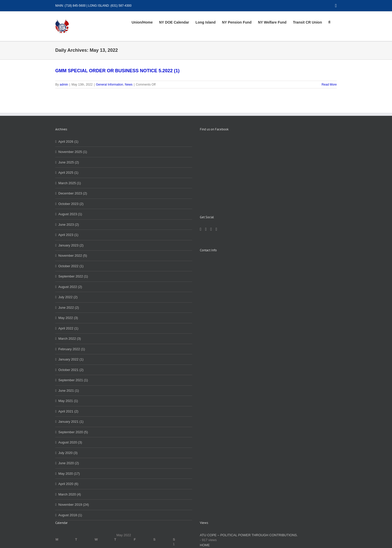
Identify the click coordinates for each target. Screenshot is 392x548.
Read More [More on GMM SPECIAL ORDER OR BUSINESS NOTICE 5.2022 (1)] (329, 85)
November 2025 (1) (73, 152)
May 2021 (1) (68, 401)
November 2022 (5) (73, 256)
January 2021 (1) (71, 422)
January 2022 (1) (71, 359)
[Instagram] (211, 171)
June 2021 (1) (69, 391)
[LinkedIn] (206, 171)
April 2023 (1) (68, 235)
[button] (329, 22)
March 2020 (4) (70, 494)
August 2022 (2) (70, 287)
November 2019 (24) (74, 505)
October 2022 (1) (71, 266)
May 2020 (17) (69, 474)
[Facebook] (201, 171)
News (129, 85)
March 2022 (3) (70, 339)
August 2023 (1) (70, 214)
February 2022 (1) (72, 349)
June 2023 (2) (69, 225)
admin (64, 85)
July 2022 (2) (68, 297)
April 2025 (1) (68, 173)
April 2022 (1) (68, 328)
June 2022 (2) (69, 308)
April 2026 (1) (68, 142)
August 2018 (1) (70, 515)
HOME (205, 545)
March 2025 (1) (70, 183)
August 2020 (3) (70, 442)
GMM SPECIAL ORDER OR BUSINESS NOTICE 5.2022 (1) (117, 71)
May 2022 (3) (68, 318)
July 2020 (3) (68, 453)
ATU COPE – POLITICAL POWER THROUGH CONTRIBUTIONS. (249, 535)
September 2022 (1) (73, 276)
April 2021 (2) (68, 411)
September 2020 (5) (73, 432)
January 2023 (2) (71, 245)
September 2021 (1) (73, 380)
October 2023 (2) (71, 204)
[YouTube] (216, 171)
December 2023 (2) (73, 193)
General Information (110, 85)
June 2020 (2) (69, 463)
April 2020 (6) (68, 484)
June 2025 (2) (69, 162)
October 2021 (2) (71, 370)
